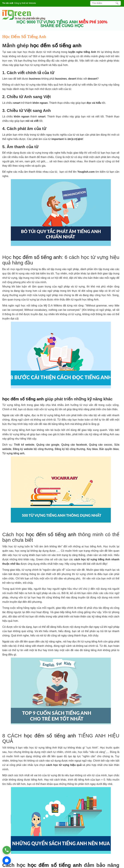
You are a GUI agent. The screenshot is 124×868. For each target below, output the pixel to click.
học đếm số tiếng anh (56, 45)
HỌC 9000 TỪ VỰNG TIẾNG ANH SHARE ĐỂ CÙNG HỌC (62, 24)
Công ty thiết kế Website (25, 3)
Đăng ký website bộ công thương (33, 449)
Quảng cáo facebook (74, 445)
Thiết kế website (24, 445)
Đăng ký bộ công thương (70, 449)
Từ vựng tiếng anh (13, 453)
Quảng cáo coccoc (101, 445)
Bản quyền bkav (109, 449)
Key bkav (92, 449)
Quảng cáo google (48, 445)
